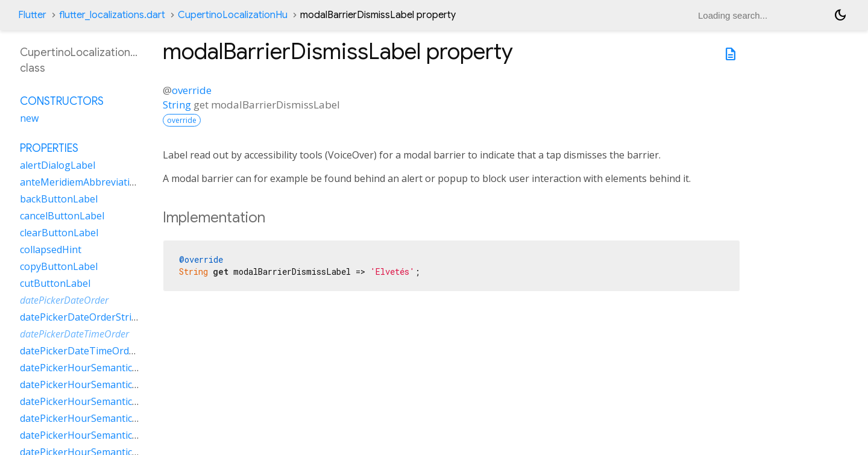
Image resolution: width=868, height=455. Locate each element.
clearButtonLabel (59, 233)
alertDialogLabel (58, 165)
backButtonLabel (59, 199)
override (192, 90)
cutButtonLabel (55, 283)
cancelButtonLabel (62, 216)
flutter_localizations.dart (112, 15)
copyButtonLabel (59, 266)
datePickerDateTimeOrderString (93, 351)
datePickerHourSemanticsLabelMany (103, 384)
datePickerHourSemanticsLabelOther (104, 418)
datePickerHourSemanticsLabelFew (99, 368)
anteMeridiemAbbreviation (81, 182)
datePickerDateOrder (64, 300)
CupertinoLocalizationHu (233, 15)
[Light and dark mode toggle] (840, 15)
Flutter (32, 15)
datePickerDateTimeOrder (74, 334)
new (29, 118)
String (177, 105)
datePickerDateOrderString (82, 317)
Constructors (62, 101)
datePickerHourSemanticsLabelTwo (101, 435)
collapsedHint (51, 249)
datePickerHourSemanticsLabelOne (100, 401)
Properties (49, 148)
